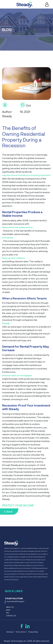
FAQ (7, 613)
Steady (6, 324)
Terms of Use (20, 632)
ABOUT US (10, 607)
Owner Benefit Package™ (16, 602)
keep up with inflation (13, 258)
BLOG (8, 610)
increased (7, 238)
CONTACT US (11, 616)
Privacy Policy (33, 632)
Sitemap (10, 632)
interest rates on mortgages (17, 376)
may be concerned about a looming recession (26, 175)
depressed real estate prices (17, 228)
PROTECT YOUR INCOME (18, 506)
